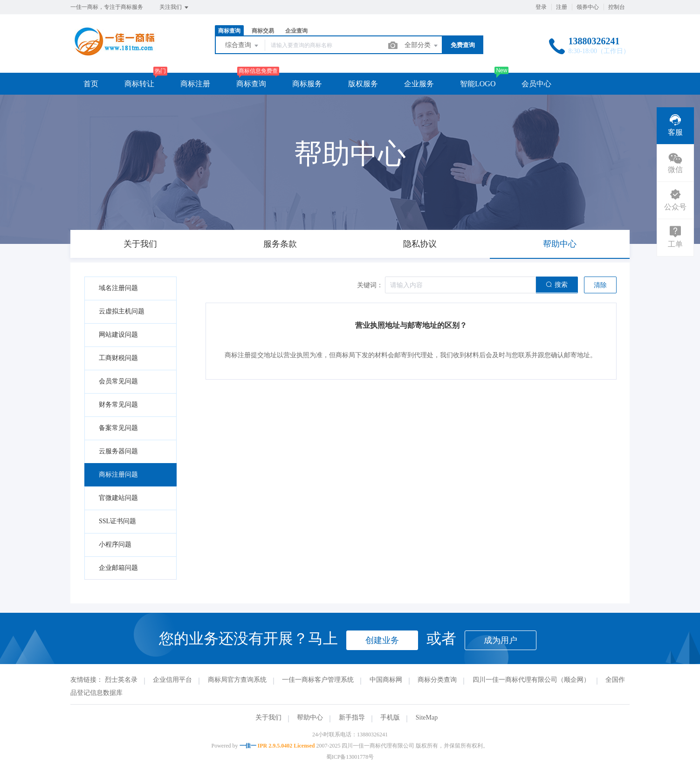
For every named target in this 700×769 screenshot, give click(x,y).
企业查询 (296, 31)
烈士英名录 (121, 680)
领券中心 (588, 7)
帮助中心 (310, 717)
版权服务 (363, 84)
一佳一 (248, 746)
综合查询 (242, 46)
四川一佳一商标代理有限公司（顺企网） (531, 680)
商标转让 (139, 84)
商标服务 (307, 84)
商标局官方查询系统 (237, 680)
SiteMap (427, 717)
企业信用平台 (172, 680)
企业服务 (419, 84)
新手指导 (352, 717)
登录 (541, 7)
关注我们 (175, 7)
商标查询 (229, 31)
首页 (91, 84)
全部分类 (422, 46)
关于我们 (268, 717)
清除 (600, 285)
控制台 (617, 7)
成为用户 (501, 640)
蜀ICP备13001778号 (350, 757)
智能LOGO (478, 84)
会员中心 (536, 84)
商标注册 (195, 84)
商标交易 (263, 31)
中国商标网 (386, 680)
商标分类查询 (437, 680)
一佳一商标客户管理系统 (318, 680)
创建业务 (382, 640)
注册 (562, 7)
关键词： (370, 285)
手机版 (390, 717)
